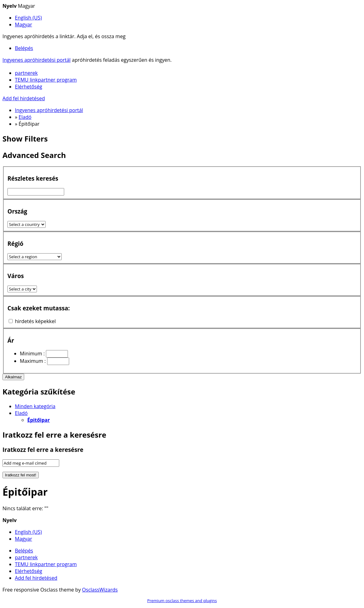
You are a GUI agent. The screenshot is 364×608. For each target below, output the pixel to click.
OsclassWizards (100, 590)
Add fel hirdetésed (24, 98)
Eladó (21, 413)
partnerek (26, 73)
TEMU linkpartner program (46, 80)
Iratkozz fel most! (21, 475)
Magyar (23, 25)
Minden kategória (35, 406)
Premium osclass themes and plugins (182, 601)
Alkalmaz (13, 377)
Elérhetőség (29, 87)
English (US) (28, 18)
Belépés (24, 48)
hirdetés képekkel (35, 321)
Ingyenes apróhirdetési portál (37, 60)
